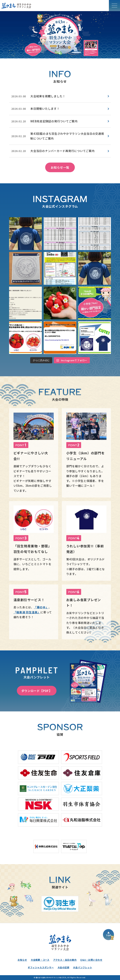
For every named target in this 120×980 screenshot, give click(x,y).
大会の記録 (64, 967)
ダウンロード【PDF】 (37, 691)
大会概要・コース (40, 960)
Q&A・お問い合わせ (91, 960)
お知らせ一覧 (60, 167)
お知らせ (22, 960)
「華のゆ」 (41, 607)
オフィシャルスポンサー (41, 967)
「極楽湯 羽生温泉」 (27, 612)
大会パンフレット (82, 967)
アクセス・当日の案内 (65, 960)
